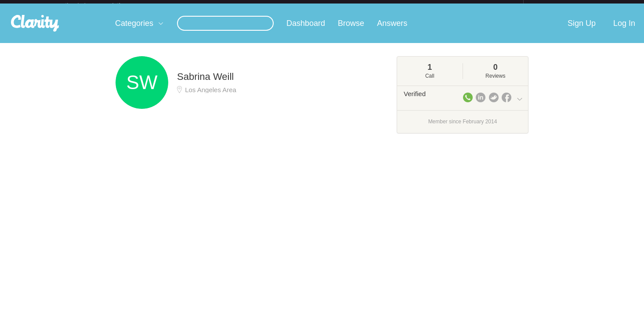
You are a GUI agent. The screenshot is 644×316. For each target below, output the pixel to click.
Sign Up (582, 30)
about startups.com (555, 6)
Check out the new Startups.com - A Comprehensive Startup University (428, 6)
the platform (102, 5)
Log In (624, 30)
